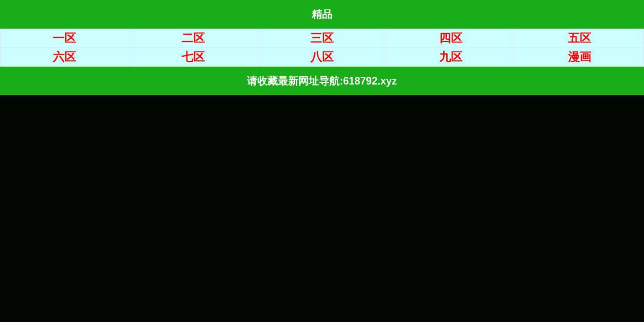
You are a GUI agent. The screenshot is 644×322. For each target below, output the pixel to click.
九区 (451, 57)
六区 (64, 57)
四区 (451, 38)
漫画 (580, 57)
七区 (193, 57)
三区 (322, 38)
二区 (193, 38)
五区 (580, 38)
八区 (322, 57)
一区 (64, 38)
